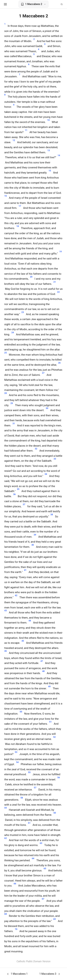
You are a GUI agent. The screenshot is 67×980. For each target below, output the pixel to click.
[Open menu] (5, 4)
